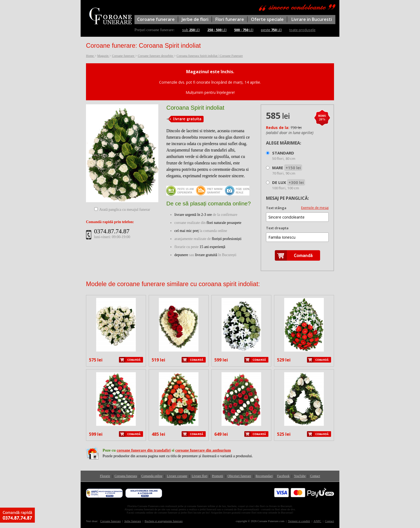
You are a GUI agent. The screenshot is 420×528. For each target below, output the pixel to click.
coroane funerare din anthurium (203, 450)
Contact (315, 476)
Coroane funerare (156, 19)
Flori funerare (230, 19)
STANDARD (284, 156)
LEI (217, 30)
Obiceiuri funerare (239, 476)
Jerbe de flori (195, 19)
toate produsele (302, 30)
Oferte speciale (267, 19)
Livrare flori (200, 476)
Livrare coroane (177, 476)
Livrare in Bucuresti (312, 19)
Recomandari (264, 476)
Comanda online (152, 476)
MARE (287, 170)
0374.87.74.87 (112, 231)
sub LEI (191, 30)
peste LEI (271, 30)
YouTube (300, 476)
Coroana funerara (126, 476)
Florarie (105, 476)
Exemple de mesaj (315, 208)
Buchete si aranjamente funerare (164, 521)
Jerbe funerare (133, 521)
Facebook (283, 476)
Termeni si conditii (299, 521)
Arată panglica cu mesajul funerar (125, 210)
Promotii (217, 476)
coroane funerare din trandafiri (144, 450)
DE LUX (289, 185)
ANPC (317, 521)
